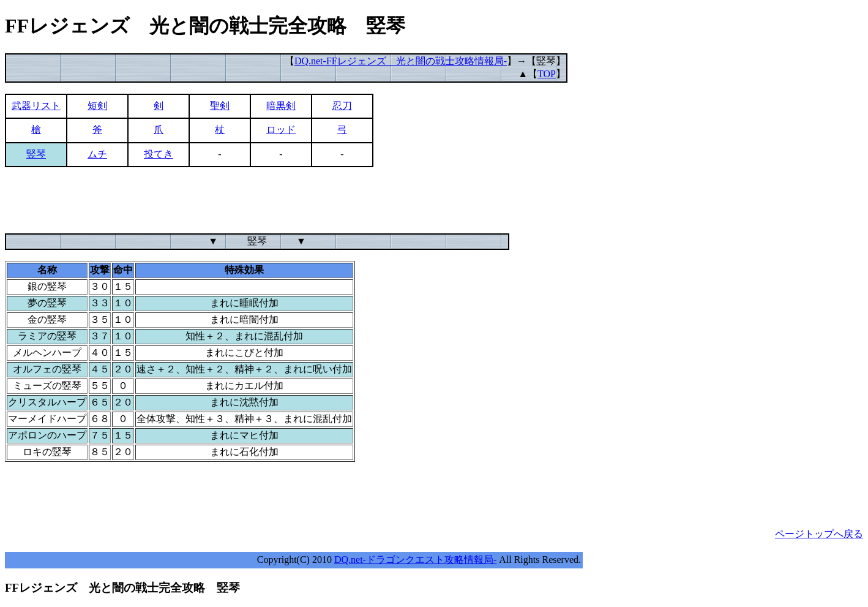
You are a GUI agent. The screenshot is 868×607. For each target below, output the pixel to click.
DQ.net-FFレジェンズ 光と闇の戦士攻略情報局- (401, 61)
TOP (547, 74)
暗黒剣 (281, 106)
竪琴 (36, 154)
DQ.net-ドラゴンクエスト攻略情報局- (415, 560)
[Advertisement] (228, 206)
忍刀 (342, 106)
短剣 (97, 106)
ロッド (281, 130)
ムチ (97, 154)
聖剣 (220, 106)
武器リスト (36, 106)
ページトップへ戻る (819, 534)
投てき (159, 154)
